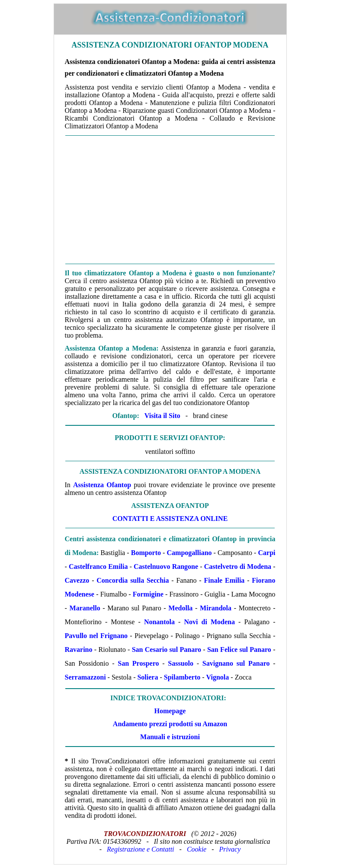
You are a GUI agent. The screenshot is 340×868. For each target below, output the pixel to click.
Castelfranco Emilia (98, 566)
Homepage (170, 711)
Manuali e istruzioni (170, 737)
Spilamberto (182, 677)
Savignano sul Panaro (236, 663)
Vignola (218, 677)
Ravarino (79, 649)
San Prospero (138, 663)
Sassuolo (181, 663)
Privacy (230, 849)
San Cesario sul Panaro (167, 649)
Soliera (148, 677)
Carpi (267, 553)
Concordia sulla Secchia (133, 580)
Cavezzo (77, 580)
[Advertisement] (170, 200)
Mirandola (216, 608)
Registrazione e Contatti (141, 849)
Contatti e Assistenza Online (170, 519)
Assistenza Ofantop (102, 485)
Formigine (148, 594)
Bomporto (146, 553)
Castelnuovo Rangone (166, 566)
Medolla (180, 608)
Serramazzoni (85, 677)
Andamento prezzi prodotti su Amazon (170, 724)
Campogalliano (189, 553)
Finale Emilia (225, 580)
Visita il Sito (162, 416)
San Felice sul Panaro (239, 649)
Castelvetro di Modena (238, 566)
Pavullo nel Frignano (96, 636)
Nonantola (159, 622)
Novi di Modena (209, 622)
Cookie (197, 849)
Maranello (85, 608)
